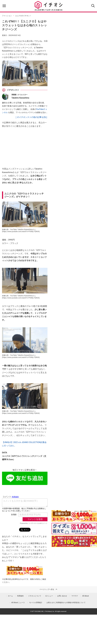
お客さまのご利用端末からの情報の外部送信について (66, 603)
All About (86, 596)
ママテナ (75, 596)
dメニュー (49, 596)
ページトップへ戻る (49, 589)
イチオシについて (35, 596)
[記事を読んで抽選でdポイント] (74, 541)
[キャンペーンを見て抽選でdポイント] (74, 520)
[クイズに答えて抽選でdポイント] (74, 529)
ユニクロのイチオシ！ (23, 16)
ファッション (7, 16)
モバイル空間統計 (36, 603)
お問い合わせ (62, 596)
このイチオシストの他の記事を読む (31, 117)
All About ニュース (18, 603)
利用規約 (20, 596)
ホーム (10, 596)
